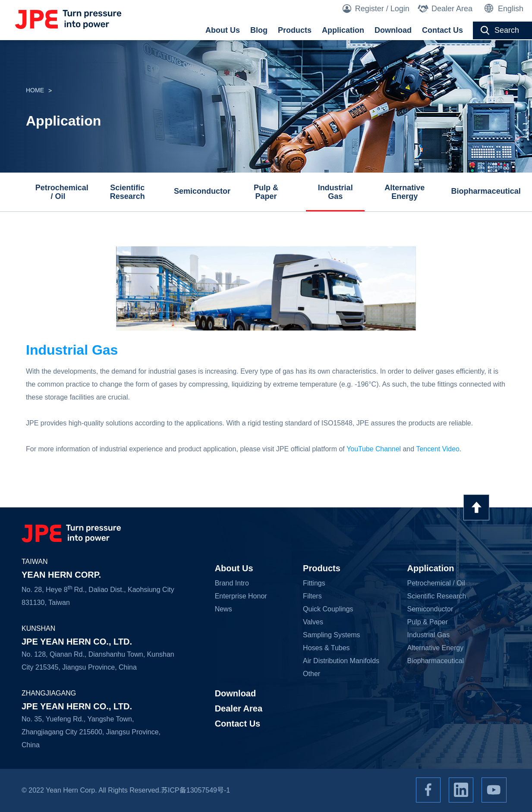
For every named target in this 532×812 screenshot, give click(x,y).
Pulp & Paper (266, 192)
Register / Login (382, 9)
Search (507, 30)
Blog (259, 30)
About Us (223, 30)
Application (343, 30)
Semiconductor (200, 191)
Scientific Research (127, 192)
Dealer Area (452, 9)
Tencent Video (438, 449)
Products (295, 30)
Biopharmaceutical (477, 191)
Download (393, 30)
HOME (35, 91)
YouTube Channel (374, 449)
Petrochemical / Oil (61, 192)
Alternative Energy (405, 192)
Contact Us (442, 30)
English (511, 9)
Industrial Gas (335, 192)
